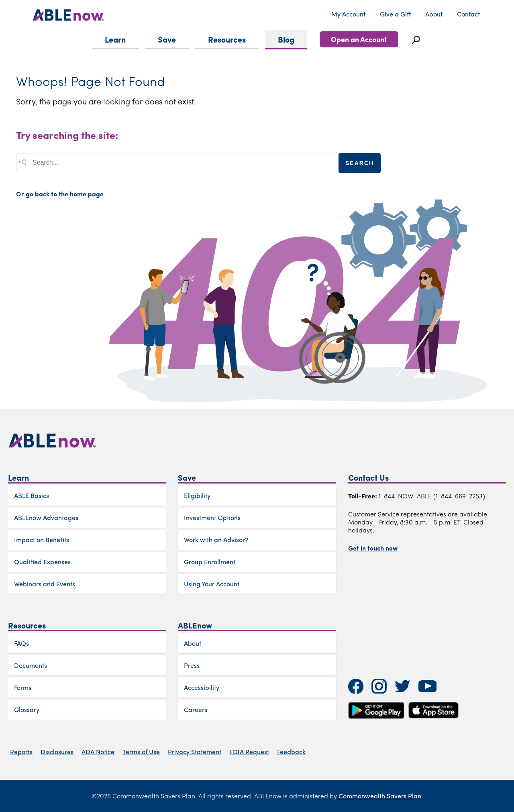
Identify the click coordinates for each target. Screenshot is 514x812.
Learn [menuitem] (115, 39)
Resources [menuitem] (227, 39)
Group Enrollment (210, 562)
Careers (196, 709)
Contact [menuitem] (468, 14)
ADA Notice (98, 752)
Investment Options (212, 517)
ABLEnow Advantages (46, 517)
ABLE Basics (32, 495)
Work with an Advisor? (216, 540)
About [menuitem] (434, 14)
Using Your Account (212, 584)
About (193, 643)
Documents (31, 665)
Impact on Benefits (42, 540)
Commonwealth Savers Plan (380, 796)
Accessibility (202, 687)
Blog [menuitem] (286, 39)
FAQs (21, 643)
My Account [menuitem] (348, 14)
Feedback (291, 752)
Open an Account (359, 39)
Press (192, 665)
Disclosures (57, 752)
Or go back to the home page (60, 194)
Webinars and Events (45, 584)
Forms (23, 687)
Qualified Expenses (42, 562)
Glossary (27, 709)
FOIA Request (249, 752)
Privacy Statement (195, 752)
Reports (21, 752)
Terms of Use (141, 752)
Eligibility (197, 495)
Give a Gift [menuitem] (395, 14)
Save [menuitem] (167, 39)
